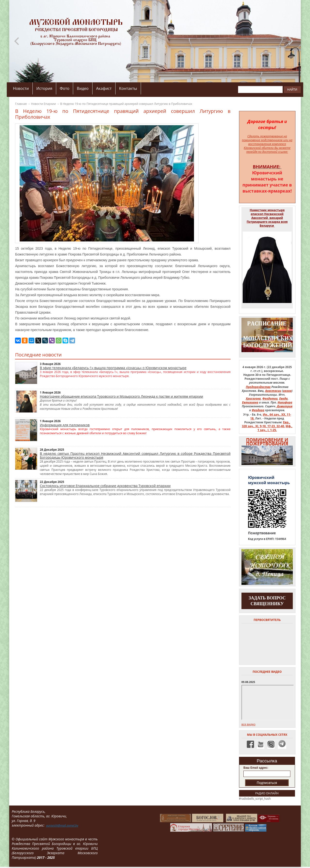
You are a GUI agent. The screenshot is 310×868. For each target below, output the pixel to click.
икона (287, 391)
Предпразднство (258, 387)
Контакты (128, 88)
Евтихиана (250, 402)
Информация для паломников (65, 425)
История (44, 88)
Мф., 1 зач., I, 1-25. (275, 428)
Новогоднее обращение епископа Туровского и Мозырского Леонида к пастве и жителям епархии (121, 396)
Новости (21, 88)
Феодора (258, 410)
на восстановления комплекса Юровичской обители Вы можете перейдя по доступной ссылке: (268, 146)
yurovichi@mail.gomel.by (62, 825)
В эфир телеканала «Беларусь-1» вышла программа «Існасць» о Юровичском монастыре (113, 368)
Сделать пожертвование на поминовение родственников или (265, 138)
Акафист (104, 88)
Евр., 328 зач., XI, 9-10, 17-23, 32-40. (266, 424)
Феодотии (270, 399)
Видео (83, 88)
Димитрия (285, 406)
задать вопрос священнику (267, 601)
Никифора (285, 402)
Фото (65, 88)
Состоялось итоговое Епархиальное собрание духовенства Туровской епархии (105, 486)
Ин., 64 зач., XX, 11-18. (271, 416)
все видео (248, 724)
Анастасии (273, 391)
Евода (283, 399)
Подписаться (267, 783)
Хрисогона (253, 399)
